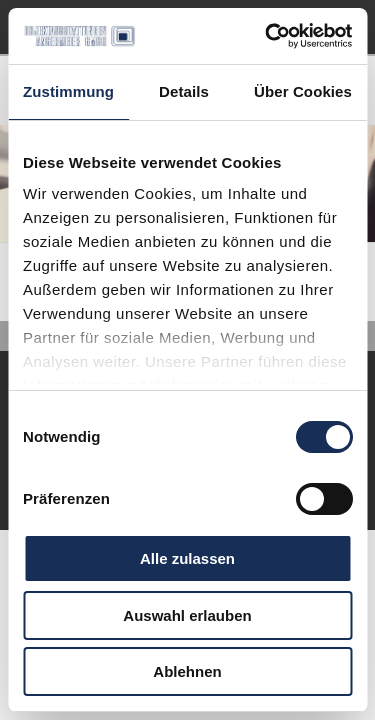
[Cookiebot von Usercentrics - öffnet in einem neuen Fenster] (267, 36)
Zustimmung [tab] (68, 91)
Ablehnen (187, 671)
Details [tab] (184, 91)
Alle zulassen (187, 558)
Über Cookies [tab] (303, 91)
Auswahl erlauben (187, 615)
